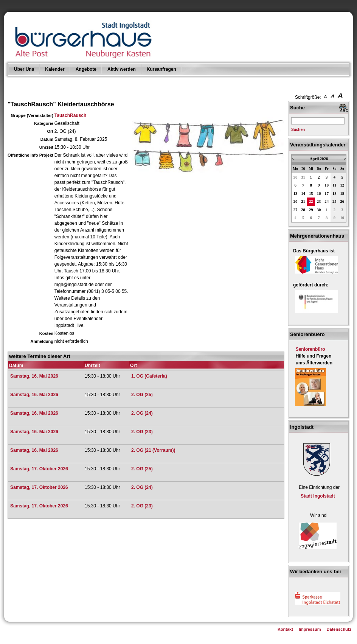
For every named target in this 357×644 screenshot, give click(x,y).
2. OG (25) (142, 395)
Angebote (86, 69)
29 (311, 210)
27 (296, 210)
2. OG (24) (142, 413)
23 (319, 201)
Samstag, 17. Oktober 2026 (39, 469)
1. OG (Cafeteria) (149, 376)
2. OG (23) (142, 432)
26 (342, 201)
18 (334, 194)
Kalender (55, 69)
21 (303, 201)
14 (303, 194)
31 (303, 177)
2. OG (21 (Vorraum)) (153, 450)
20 (296, 201)
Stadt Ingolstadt (318, 496)
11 (334, 185)
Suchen (298, 130)
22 (311, 201)
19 (342, 194)
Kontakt (285, 629)
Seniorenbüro (310, 349)
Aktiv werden (122, 69)
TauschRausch (70, 115)
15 (311, 194)
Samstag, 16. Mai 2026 (34, 376)
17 (327, 194)
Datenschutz (339, 629)
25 (334, 201)
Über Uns (24, 69)
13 (296, 194)
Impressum (310, 629)
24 (327, 201)
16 (319, 194)
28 (303, 210)
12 (342, 185)
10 (327, 185)
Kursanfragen (161, 69)
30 (296, 177)
